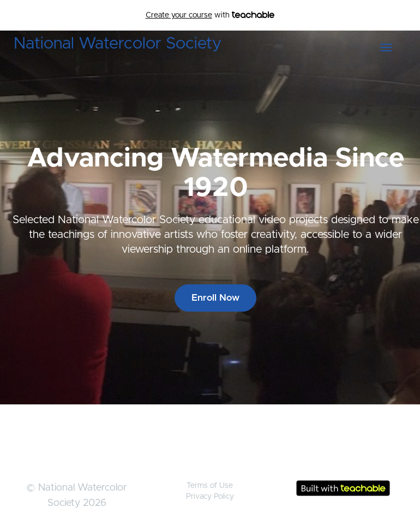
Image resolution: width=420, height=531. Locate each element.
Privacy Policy (210, 497)
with (210, 15)
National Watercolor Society (118, 44)
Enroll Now (215, 298)
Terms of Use (210, 486)
